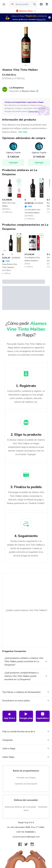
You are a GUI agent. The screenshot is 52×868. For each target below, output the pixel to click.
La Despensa (17, 88)
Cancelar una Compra (26, 778)
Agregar (13, 163)
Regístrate (31, 16)
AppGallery (43, 716)
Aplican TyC (41, 19)
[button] (26, 11)
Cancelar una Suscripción (26, 784)
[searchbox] (22, 4)
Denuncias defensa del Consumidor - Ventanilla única (26, 809)
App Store (9, 716)
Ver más (23, 132)
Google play (26, 716)
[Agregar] (19, 181)
